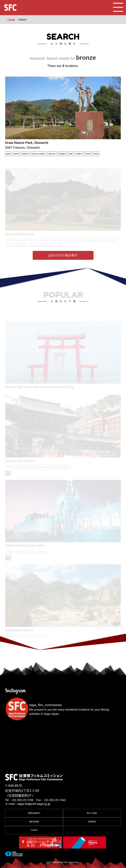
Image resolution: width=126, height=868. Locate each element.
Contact (34, 830)
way (71, 154)
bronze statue (38, 154)
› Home (11, 20)
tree (96, 154)
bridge (62, 154)
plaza (25, 154)
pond (17, 154)
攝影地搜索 (34, 822)
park (8, 154)
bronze (52, 154)
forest (88, 154)
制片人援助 (92, 813)
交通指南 (92, 822)
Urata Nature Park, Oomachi (27, 143)
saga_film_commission (45, 705)
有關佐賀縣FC (34, 813)
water (79, 154)
